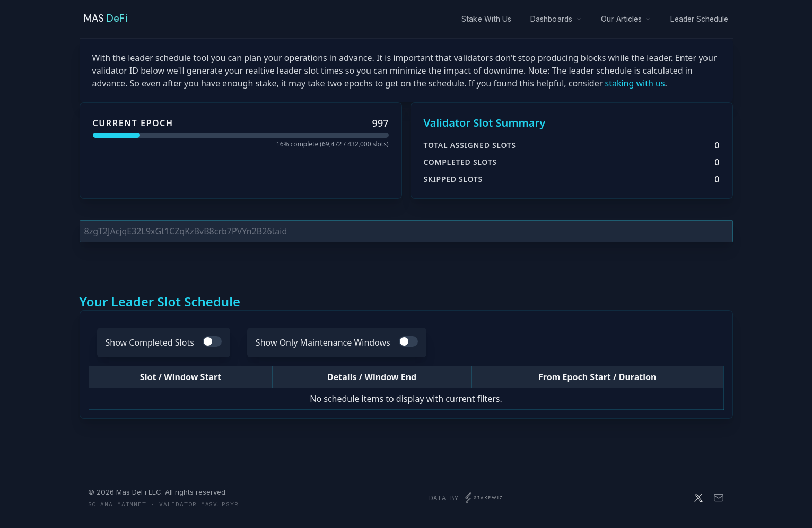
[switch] (212, 341)
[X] (699, 498)
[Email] (719, 498)
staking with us (635, 83)
